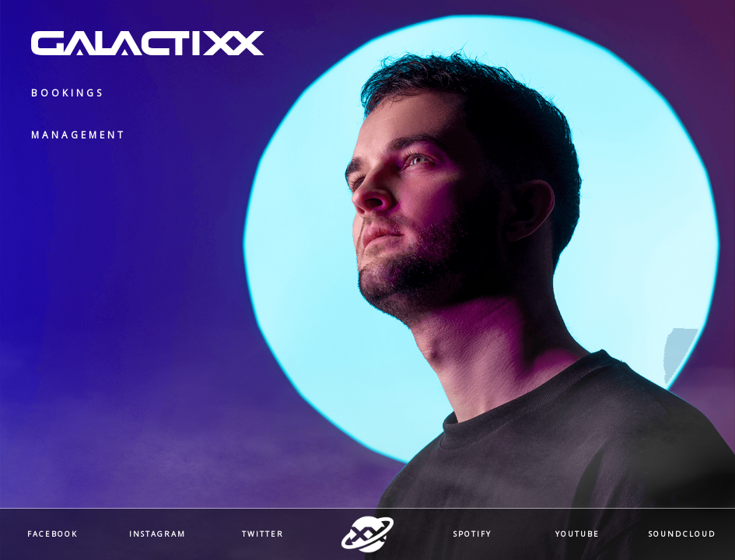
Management (79, 135)
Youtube (577, 534)
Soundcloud (682, 534)
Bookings (68, 93)
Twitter (263, 534)
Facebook (52, 534)
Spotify (472, 534)
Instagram (157, 534)
